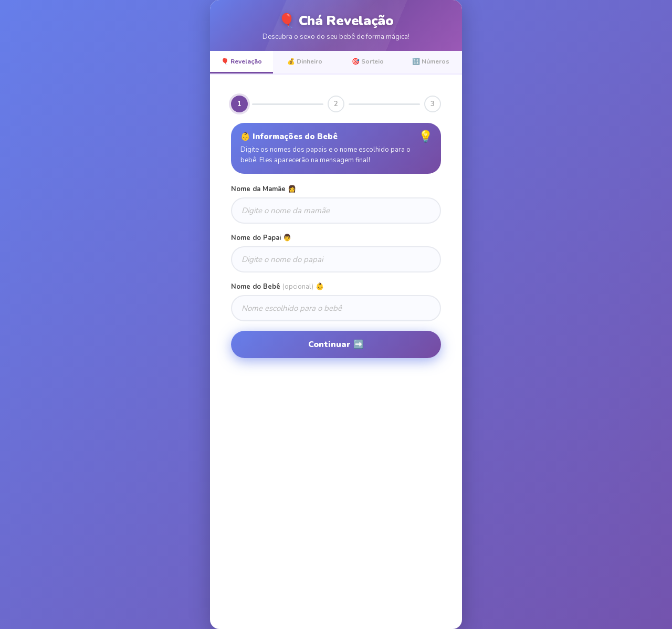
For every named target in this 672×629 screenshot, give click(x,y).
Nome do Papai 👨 (261, 238)
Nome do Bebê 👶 (277, 287)
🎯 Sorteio (368, 61)
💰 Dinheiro (305, 61)
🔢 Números (431, 61)
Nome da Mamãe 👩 (264, 189)
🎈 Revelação (241, 61)
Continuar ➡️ (336, 344)
